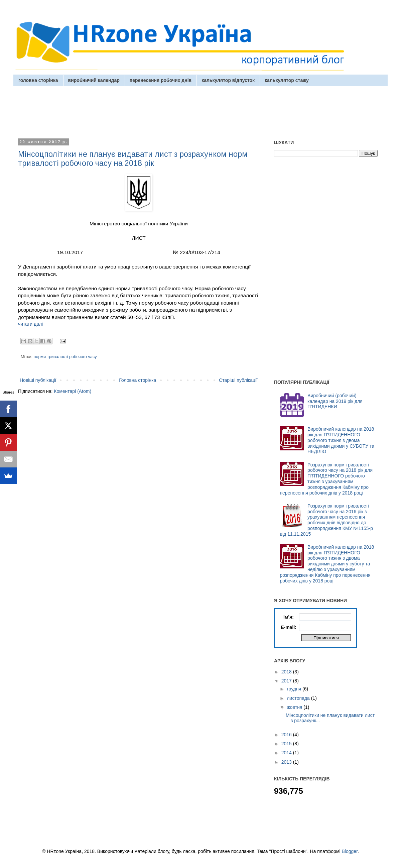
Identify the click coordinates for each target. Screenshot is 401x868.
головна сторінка (38, 80)
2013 (287, 762)
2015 (287, 744)
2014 (287, 753)
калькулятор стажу (287, 80)
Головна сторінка (138, 380)
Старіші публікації (238, 380)
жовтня (295, 707)
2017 (287, 681)
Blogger (350, 851)
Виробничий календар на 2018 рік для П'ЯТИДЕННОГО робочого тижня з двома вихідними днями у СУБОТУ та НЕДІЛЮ (341, 440)
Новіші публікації (38, 380)
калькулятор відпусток (228, 80)
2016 (287, 735)
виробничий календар (94, 80)
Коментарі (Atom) (73, 391)
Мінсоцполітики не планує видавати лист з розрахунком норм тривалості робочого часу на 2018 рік (133, 159)
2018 (287, 672)
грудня (295, 689)
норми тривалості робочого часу (65, 357)
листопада (299, 698)
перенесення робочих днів (161, 80)
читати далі (30, 324)
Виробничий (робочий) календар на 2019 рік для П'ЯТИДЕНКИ (335, 401)
